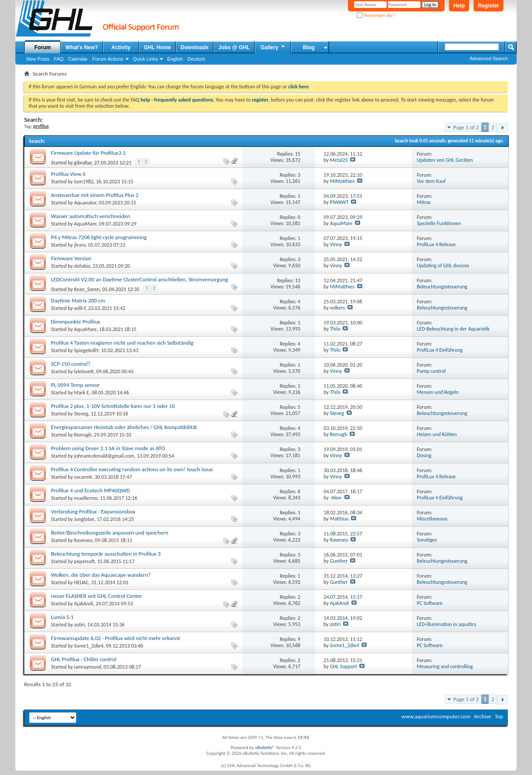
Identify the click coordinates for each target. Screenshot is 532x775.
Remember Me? (376, 16)
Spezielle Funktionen (439, 223)
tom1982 (84, 182)
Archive (483, 716)
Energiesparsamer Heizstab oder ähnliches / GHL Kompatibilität (124, 427)
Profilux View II (68, 174)
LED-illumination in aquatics (447, 624)
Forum (42, 47)
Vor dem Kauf (431, 181)
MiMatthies (342, 181)
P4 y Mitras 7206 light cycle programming (99, 237)
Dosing (424, 455)
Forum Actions (108, 59)
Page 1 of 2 (466, 127)
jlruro (80, 245)
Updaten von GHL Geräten (445, 160)
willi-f (80, 308)
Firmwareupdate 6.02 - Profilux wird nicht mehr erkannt (116, 638)
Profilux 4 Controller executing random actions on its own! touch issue (132, 469)
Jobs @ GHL (234, 47)
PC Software (430, 603)
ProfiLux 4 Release (436, 244)
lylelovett (84, 371)
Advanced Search (489, 58)
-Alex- (336, 498)
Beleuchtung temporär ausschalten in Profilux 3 (106, 554)
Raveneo (83, 540)
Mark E (82, 393)
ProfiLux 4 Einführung (440, 350)
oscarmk (83, 477)
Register (489, 6)
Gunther (339, 561)
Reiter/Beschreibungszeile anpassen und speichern (110, 533)
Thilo (335, 329)
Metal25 (339, 160)
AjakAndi (84, 604)
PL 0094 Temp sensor (75, 385)
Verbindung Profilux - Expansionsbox (93, 511)
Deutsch (196, 59)
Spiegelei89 (87, 350)
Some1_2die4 (89, 646)
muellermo (86, 498)
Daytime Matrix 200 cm (78, 300)
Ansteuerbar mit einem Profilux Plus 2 (95, 195)
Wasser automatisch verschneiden (90, 216)
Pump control (431, 371)
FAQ (59, 59)
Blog (309, 47)
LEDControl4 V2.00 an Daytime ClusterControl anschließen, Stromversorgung (139, 279)
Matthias (339, 519)
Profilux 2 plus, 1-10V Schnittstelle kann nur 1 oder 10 (113, 406)
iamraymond (88, 667)
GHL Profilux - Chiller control (84, 659)
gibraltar (83, 163)
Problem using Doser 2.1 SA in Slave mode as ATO (108, 448)
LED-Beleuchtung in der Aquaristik (453, 329)
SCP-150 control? (71, 364)
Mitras (424, 202)
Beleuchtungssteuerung (442, 287)
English (175, 59)
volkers (337, 308)
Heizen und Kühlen (437, 434)
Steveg (81, 414)
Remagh (83, 435)
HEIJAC (81, 582)
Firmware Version (71, 258)
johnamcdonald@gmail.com (104, 456)
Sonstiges (427, 540)
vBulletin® (265, 748)
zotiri (80, 625)
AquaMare (85, 224)
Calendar (78, 59)
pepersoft (85, 561)
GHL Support (344, 666)
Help (459, 6)
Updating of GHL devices (443, 266)
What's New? (82, 47)
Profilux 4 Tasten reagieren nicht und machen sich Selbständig (122, 343)
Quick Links (146, 59)
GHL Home (157, 47)
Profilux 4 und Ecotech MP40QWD (90, 490)
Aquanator (85, 203)
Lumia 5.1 (62, 617)
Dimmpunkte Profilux (76, 322)
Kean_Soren (87, 289)
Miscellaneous (432, 519)
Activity (121, 47)
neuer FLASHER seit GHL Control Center (96, 596)
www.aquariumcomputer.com (436, 716)
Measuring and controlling (445, 666)
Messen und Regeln (438, 392)
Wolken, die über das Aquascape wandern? (101, 575)
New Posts (38, 59)
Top (499, 716)
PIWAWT (339, 202)
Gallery (273, 47)
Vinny (336, 244)
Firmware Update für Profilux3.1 (88, 153)
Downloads (195, 47)
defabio (82, 266)
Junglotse (84, 519)
